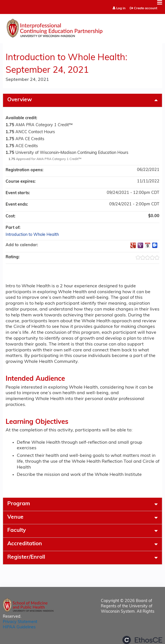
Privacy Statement (20, 622)
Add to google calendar (133, 245)
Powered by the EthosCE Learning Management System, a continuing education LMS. (142, 640)
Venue (15, 517)
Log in (121, 9)
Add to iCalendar (148, 245)
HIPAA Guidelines (19, 627)
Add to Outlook (155, 245)
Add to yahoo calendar (140, 245)
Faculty (17, 531)
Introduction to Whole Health (32, 235)
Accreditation (25, 544)
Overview (20, 100)
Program (19, 504)
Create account (146, 8)
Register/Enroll (26, 557)
